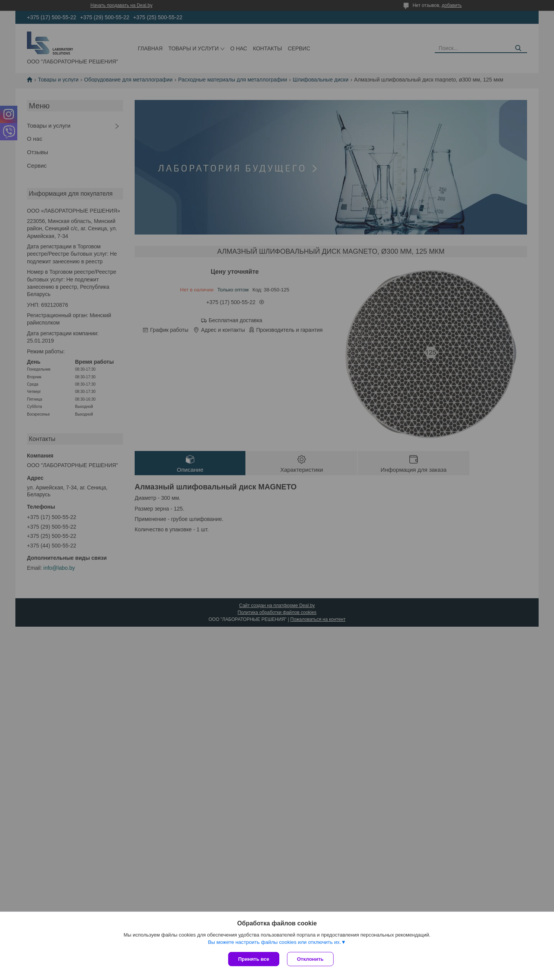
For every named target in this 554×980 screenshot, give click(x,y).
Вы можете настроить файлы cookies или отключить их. (274, 942)
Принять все (254, 959)
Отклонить (310, 959)
